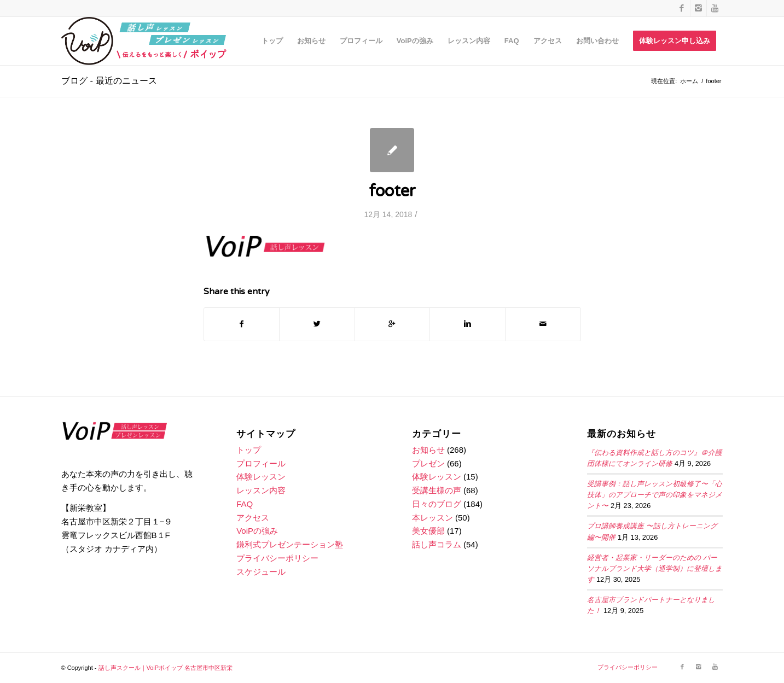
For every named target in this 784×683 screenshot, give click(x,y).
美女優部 (428, 531)
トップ (249, 450)
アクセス (253, 518)
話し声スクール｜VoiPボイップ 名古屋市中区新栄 (166, 668)
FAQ (245, 504)
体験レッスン (261, 477)
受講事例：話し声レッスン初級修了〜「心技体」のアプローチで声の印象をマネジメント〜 (655, 495)
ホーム (689, 81)
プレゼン (428, 463)
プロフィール (261, 463)
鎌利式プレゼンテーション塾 (290, 544)
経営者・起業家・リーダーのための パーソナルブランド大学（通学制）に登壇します (655, 569)
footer (392, 191)
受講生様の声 (437, 490)
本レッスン (432, 518)
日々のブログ (437, 504)
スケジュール (261, 572)
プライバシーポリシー (277, 558)
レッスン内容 (261, 490)
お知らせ (428, 450)
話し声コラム (437, 544)
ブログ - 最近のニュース (109, 81)
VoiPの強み (257, 531)
